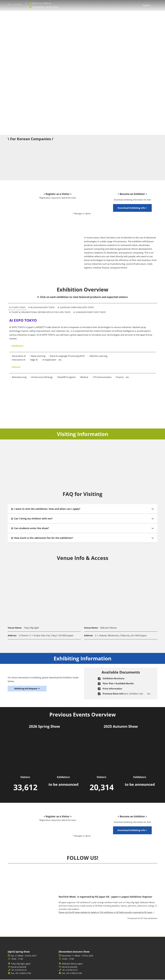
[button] (132, 208)
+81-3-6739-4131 (19, 970)
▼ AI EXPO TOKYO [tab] (17, 308)
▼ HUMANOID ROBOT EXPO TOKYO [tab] (90, 313)
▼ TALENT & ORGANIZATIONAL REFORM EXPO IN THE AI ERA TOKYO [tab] (40, 313)
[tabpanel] (82, 354)
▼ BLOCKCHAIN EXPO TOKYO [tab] (41, 308)
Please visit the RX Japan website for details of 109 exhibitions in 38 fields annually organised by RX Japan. (106, 913)
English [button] (147, 5)
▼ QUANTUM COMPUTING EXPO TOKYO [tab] (76, 308)
